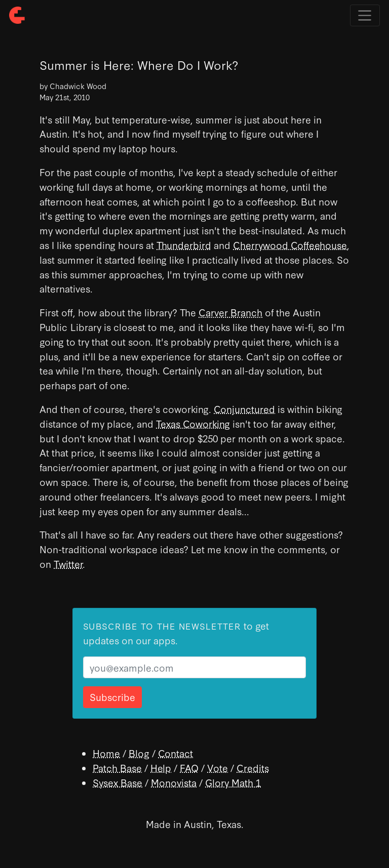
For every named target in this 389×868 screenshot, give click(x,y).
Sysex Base (118, 782)
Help (161, 768)
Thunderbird (184, 245)
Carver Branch (230, 312)
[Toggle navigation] (365, 15)
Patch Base (117, 768)
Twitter (68, 564)
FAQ (189, 768)
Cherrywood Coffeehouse (290, 245)
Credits (253, 768)
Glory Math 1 (233, 782)
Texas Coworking (193, 423)
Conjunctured (244, 409)
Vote (218, 768)
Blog (139, 753)
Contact (176, 753)
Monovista (174, 782)
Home (106, 753)
